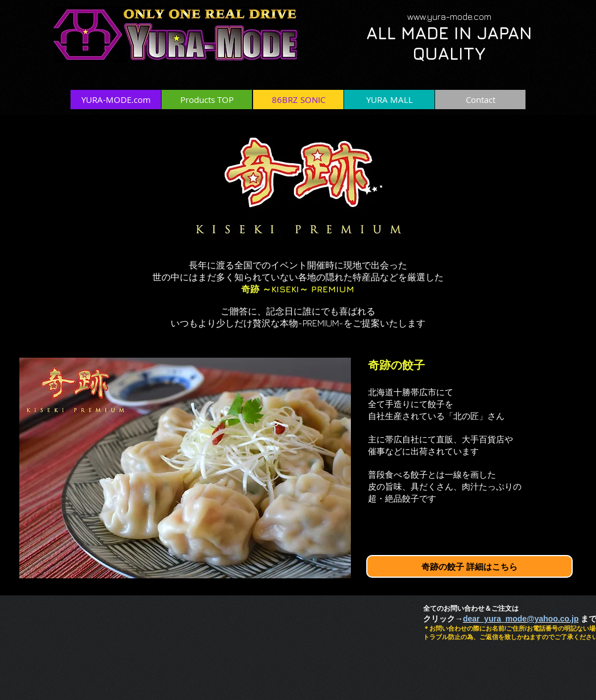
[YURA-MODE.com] (116, 100)
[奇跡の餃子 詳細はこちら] (469, 566)
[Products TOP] (207, 100)
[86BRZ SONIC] (298, 100)
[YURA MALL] (389, 100)
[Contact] (480, 100)
